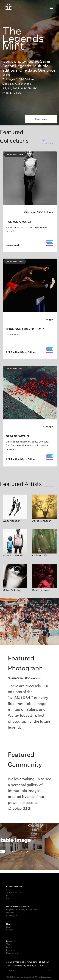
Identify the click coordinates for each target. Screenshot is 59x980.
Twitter (9, 944)
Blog (8, 895)
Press (9, 898)
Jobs (8, 933)
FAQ (8, 927)
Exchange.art (12, 915)
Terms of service (14, 892)
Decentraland (12, 953)
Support (10, 930)
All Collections (48, 142)
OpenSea (10, 912)
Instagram (11, 950)
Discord (10, 947)
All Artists (49, 487)
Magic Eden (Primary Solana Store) (22, 910)
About (9, 889)
